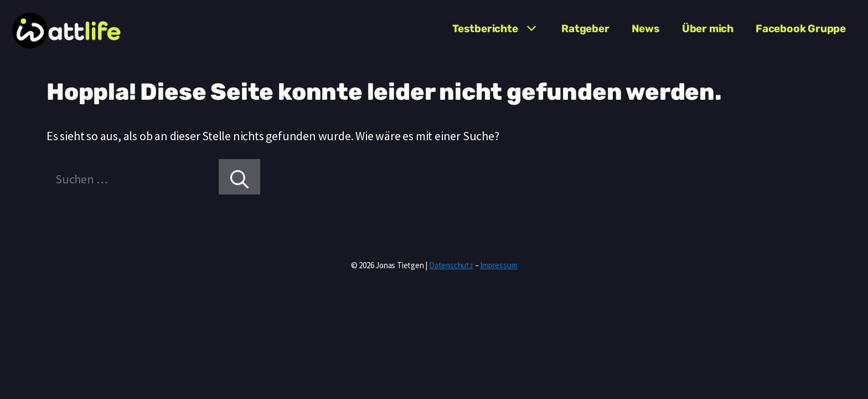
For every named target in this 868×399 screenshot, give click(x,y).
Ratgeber (585, 29)
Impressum (498, 265)
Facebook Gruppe (801, 29)
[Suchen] (239, 177)
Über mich (708, 29)
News (646, 29)
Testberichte (501, 29)
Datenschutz (451, 265)
